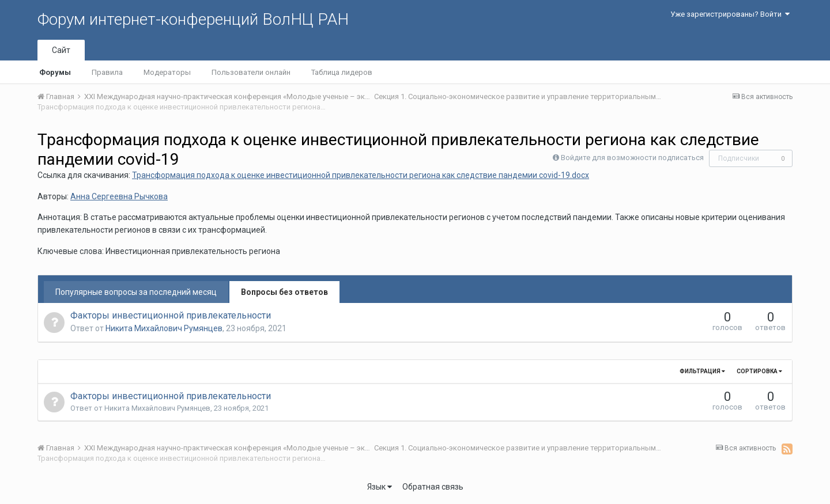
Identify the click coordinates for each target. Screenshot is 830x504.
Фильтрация (702, 371)
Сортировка (759, 371)
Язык (380, 487)
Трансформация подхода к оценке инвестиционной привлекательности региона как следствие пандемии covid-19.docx (361, 175)
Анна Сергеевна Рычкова (119, 196)
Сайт (61, 50)
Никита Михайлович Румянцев (164, 328)
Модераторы (167, 72)
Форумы (55, 72)
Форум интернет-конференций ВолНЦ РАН (193, 19)
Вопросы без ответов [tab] (284, 292)
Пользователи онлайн (251, 72)
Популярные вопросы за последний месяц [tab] (136, 292)
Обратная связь (433, 487)
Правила (107, 72)
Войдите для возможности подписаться (632, 158)
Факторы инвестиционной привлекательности (171, 315)
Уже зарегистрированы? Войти (730, 14)
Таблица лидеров (342, 72)
